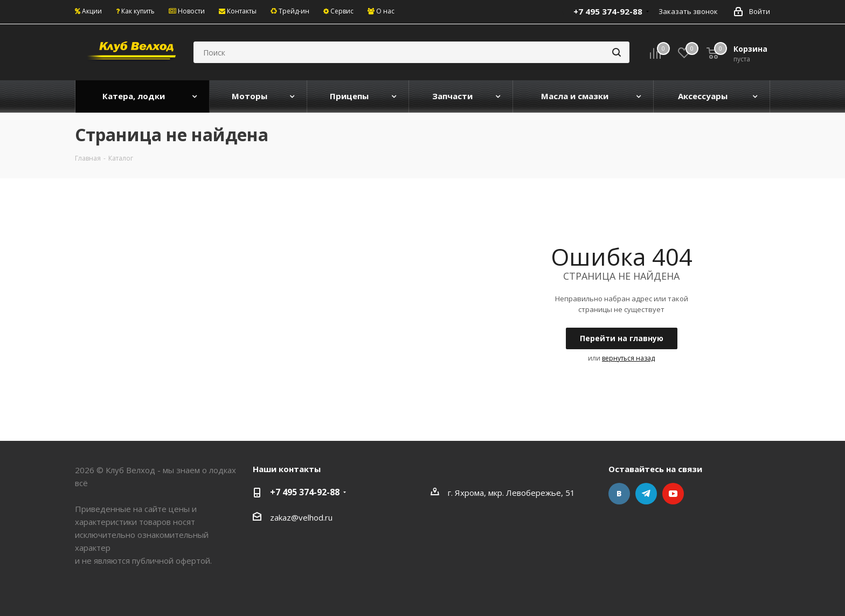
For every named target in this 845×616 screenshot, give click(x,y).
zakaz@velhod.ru (301, 517)
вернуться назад (628, 358)
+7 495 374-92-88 (305, 492)
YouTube (673, 494)
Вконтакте (619, 494)
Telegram (646, 494)
